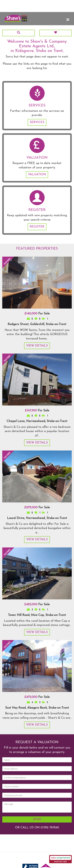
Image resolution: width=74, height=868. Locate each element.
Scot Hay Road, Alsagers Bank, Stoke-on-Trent (37, 708)
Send (37, 819)
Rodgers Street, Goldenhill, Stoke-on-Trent (37, 324)
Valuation (37, 175)
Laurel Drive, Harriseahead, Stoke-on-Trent (37, 518)
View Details (37, 346)
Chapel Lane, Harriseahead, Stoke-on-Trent (37, 421)
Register (37, 227)
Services (37, 122)
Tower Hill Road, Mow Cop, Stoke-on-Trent (37, 615)
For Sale (37, 314)
